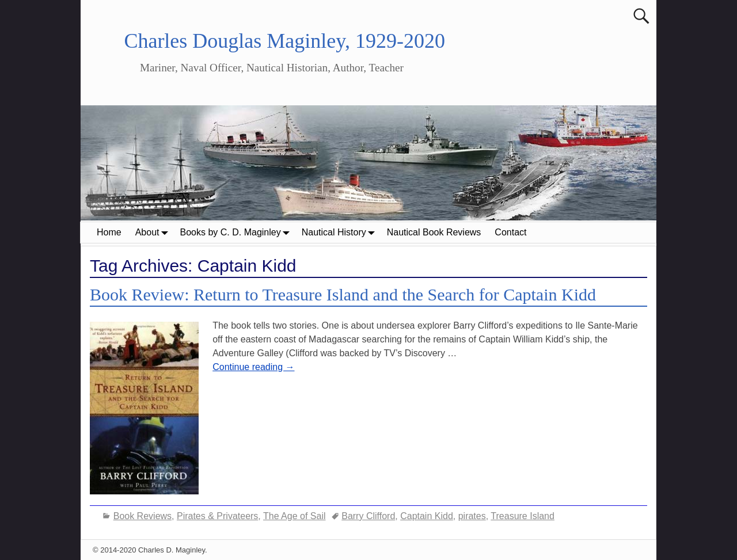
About (154, 232)
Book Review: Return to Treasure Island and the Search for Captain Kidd (343, 294)
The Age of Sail (295, 516)
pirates (472, 516)
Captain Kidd (427, 516)
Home (109, 232)
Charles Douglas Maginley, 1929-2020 (284, 41)
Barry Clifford (368, 516)
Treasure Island (523, 516)
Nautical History (341, 232)
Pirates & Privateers (217, 516)
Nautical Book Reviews (434, 232)
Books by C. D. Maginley (238, 232)
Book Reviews (143, 516)
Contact (510, 232)
